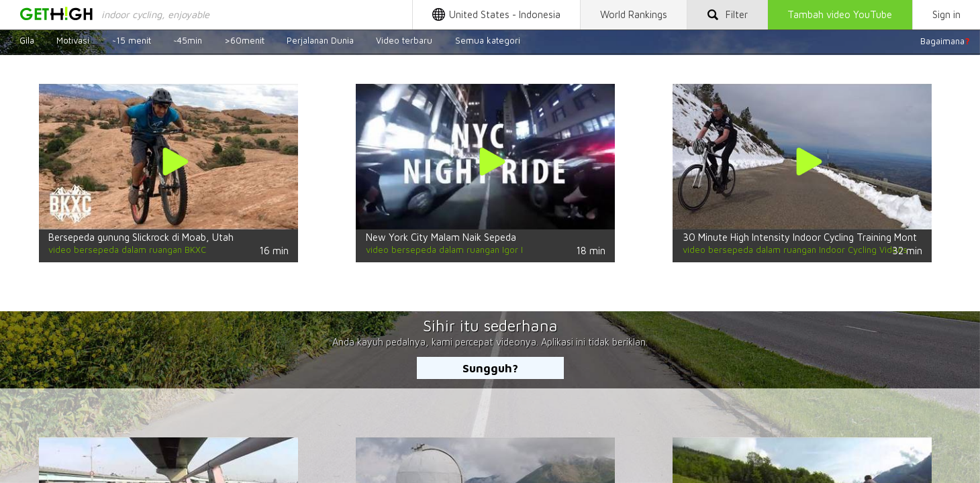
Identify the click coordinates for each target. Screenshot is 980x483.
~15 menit (132, 41)
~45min (188, 41)
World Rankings (634, 14)
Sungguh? (490, 368)
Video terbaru (404, 41)
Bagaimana (945, 41)
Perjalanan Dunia (320, 41)
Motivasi (73, 41)
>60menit (244, 41)
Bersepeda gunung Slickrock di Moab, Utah (141, 237)
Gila (27, 41)
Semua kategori (488, 41)
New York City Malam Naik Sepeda (441, 237)
